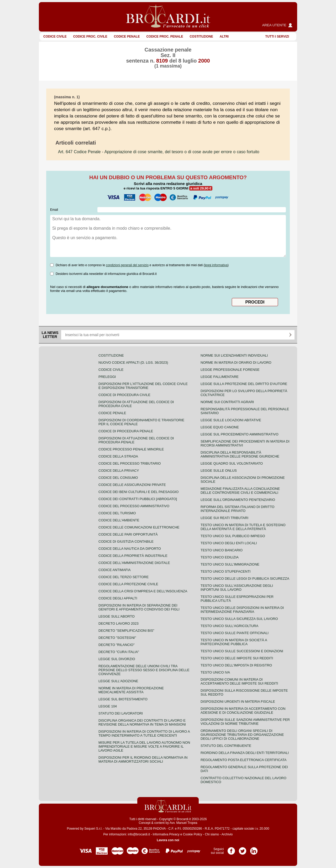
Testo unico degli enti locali (229, 543)
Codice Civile (55, 37)
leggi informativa (216, 265)
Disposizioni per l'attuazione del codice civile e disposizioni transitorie (143, 386)
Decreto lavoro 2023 (119, 623)
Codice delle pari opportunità (128, 534)
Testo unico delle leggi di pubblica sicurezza (245, 579)
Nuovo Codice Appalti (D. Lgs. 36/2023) (133, 363)
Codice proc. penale (165, 37)
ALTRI (224, 37)
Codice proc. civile (90, 37)
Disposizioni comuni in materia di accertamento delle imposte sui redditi (239, 681)
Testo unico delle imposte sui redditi (237, 658)
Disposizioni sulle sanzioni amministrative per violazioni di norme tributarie (245, 722)
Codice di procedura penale (126, 431)
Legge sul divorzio (117, 659)
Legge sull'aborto (117, 616)
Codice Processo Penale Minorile (131, 449)
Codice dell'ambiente (119, 520)
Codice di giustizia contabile (126, 541)
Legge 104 (108, 706)
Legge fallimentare (220, 377)
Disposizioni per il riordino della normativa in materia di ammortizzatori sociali (143, 759)
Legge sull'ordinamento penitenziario (238, 500)
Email (54, 210)
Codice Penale (127, 37)
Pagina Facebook (231, 849)
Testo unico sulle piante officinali (235, 633)
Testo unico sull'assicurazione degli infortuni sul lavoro (237, 588)
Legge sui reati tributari (224, 518)
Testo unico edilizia (220, 557)
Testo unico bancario (222, 550)
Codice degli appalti (118, 598)
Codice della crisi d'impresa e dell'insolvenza (143, 591)
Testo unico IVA (215, 672)
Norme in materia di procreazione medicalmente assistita (131, 690)
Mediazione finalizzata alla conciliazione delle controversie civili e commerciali (240, 491)
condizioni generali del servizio (127, 265)
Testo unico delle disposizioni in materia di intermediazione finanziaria (242, 610)
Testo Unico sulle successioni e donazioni (242, 651)
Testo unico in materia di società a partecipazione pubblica (234, 642)
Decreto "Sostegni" (117, 638)
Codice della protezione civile (128, 584)
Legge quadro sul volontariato (232, 463)
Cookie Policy (193, 834)
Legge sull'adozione (118, 681)
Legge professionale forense (230, 370)
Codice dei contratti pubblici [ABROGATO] (138, 499)
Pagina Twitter (243, 849)
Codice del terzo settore (124, 577)
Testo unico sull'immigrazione (230, 564)
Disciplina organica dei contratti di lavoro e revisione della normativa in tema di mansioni (142, 722)
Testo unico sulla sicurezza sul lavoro (239, 619)
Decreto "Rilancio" (117, 645)
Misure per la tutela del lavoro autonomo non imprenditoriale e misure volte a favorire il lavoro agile (144, 746)
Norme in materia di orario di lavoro (236, 363)
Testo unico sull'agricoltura (229, 626)
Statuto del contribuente (226, 746)
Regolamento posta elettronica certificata (243, 760)
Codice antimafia (115, 570)
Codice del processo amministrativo (134, 506)
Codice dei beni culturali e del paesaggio (138, 492)
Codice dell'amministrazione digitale (134, 563)
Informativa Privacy (166, 834)
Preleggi (107, 377)
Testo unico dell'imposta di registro (236, 665)
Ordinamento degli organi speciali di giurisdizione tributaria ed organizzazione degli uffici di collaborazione (242, 735)
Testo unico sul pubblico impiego (233, 536)
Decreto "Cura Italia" (119, 652)
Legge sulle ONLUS (219, 471)
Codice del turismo (117, 513)
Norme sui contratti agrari (227, 402)
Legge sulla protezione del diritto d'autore (244, 384)
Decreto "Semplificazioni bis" (126, 631)
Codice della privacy (119, 471)
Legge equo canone (220, 427)
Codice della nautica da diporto (130, 549)
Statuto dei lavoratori (121, 713)
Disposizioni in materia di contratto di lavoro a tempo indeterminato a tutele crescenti (144, 733)
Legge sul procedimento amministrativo (240, 434)
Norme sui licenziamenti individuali (234, 355)
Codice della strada (118, 456)
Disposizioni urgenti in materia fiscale (238, 702)
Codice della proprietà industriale (133, 556)
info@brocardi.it (139, 834)
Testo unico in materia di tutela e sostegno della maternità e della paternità (243, 527)
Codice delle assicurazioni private (132, 485)
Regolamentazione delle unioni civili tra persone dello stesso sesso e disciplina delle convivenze (144, 670)
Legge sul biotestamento (123, 699)
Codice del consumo (118, 478)
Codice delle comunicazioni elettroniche (139, 527)
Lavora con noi (168, 840)
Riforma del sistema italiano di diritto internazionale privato (237, 509)
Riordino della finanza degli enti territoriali (245, 753)
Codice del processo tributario (130, 463)
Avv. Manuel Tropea (183, 823)
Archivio (227, 834)
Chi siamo (212, 834)
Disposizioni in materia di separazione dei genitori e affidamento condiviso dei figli (139, 607)
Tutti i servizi (277, 37)
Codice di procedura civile (124, 395)
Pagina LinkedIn (254, 849)
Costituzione (201, 37)
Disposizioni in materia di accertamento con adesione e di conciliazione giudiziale (243, 711)
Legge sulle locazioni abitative (231, 420)
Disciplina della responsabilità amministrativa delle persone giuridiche (240, 454)
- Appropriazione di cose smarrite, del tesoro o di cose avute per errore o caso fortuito (159, 152)
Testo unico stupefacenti (225, 571)
